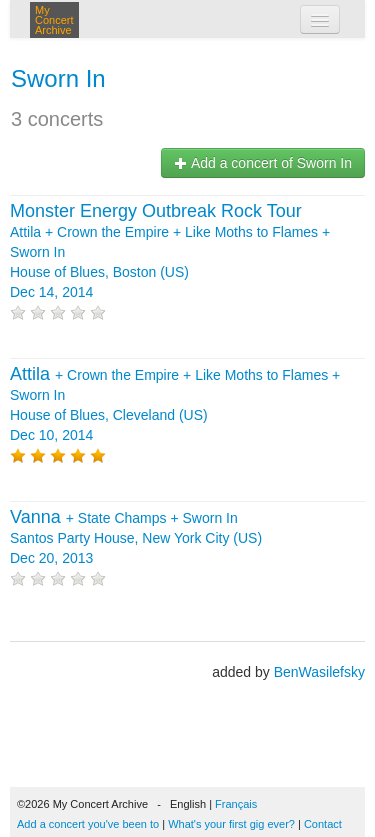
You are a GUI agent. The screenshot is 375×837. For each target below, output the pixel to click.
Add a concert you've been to (88, 824)
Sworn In (58, 78)
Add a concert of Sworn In (263, 163)
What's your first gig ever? (231, 824)
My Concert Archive (54, 20)
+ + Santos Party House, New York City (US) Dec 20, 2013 (136, 538)
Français (236, 804)
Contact (323, 824)
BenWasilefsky (319, 672)
